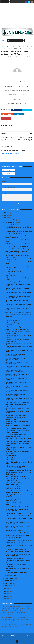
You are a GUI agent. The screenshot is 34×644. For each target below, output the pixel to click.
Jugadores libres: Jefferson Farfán (17, 409)
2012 (5, 596)
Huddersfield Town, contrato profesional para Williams (15, 371)
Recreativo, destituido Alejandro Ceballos (16, 423)
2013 (5, 594)
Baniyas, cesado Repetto (13, 538)
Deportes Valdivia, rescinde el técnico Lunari (18, 293)
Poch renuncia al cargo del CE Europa (18, 470)
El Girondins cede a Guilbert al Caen (18, 516)
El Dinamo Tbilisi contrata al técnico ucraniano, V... (18, 347)
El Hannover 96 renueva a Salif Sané (17, 441)
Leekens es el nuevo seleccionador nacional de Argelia (17, 320)
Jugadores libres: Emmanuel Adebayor (18, 249)
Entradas (7, 170)
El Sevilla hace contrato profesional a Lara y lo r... (18, 305)
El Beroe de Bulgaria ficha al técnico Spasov (18, 367)
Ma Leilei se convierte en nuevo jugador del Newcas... (16, 359)
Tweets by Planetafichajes (10, 153)
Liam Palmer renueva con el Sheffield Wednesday (18, 383)
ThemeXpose (12, 635)
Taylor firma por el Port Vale (15, 428)
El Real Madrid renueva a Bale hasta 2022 (17, 285)
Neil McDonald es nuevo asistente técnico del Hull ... (16, 510)
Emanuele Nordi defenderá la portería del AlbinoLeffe (18, 363)
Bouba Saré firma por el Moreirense (17, 402)
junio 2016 (9, 583)
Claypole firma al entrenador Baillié (18, 540)
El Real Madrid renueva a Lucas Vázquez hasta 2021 (19, 399)
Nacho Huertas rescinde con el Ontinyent (15, 406)
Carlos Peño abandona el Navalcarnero (18, 452)
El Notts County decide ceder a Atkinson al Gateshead (16, 467)
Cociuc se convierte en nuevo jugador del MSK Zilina (18, 267)
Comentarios (8, 174)
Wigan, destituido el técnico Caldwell (18, 439)
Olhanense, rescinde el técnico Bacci (18, 312)
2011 (5, 599)
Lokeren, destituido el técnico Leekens (16, 379)
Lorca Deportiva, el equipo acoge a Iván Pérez (17, 301)
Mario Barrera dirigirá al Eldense (17, 552)
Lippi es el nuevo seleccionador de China (17, 570)
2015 (5, 589)
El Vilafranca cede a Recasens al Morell (16, 391)
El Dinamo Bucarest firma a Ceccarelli (18, 231)
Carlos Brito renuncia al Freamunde (17, 426)
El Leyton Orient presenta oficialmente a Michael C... (15, 271)
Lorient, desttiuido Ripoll (14, 531)
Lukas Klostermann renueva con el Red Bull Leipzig (18, 473)
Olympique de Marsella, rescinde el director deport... (17, 375)
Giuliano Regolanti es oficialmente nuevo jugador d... (17, 480)
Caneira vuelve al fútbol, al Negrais (18, 514)
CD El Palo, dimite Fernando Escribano (18, 244)
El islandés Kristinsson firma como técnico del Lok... (17, 297)
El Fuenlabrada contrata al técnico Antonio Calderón (17, 431)
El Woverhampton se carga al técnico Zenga (17, 444)
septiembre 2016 (11, 576)
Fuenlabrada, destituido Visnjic (16, 477)
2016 (5, 218)
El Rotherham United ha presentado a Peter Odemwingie (17, 484)
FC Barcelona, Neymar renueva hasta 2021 (17, 561)
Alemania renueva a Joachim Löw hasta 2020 (18, 241)
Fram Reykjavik (11, 47)
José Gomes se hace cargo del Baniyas (18, 535)
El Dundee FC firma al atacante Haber (18, 507)
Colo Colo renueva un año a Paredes (17, 329)
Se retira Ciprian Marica (13, 234)
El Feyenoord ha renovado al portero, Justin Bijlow (18, 259)
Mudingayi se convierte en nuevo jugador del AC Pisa (16, 488)
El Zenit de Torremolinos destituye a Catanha (18, 279)
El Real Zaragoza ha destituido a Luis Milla (18, 546)
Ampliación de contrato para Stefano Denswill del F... (17, 527)
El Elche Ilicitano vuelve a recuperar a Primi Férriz (18, 455)
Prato (29, 47)
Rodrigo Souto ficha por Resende (16, 415)
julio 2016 (9, 581)
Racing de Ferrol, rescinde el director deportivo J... (19, 519)
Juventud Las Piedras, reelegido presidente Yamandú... (16, 252)
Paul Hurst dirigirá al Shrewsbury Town (17, 504)
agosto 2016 (9, 578)
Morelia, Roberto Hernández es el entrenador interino (16, 492)
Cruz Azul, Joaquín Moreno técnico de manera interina (18, 500)
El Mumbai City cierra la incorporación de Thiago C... (19, 459)
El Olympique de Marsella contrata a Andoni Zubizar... (17, 341)
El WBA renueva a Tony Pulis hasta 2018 (17, 309)
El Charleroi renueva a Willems (16, 573)
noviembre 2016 (11, 223)
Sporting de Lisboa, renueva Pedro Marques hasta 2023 (17, 237)
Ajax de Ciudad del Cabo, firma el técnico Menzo (17, 289)
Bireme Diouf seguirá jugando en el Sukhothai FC (17, 523)
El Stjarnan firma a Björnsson (15, 327)
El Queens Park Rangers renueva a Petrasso (16, 324)
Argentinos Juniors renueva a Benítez (18, 344)
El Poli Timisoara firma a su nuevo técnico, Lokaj (17, 333)
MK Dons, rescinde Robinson (14, 543)
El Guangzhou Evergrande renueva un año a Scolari (19, 496)
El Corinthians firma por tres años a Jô (18, 228)
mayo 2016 (9, 586)
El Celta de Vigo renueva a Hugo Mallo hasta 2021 (18, 337)
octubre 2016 (10, 225)
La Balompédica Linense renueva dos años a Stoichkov (17, 555)
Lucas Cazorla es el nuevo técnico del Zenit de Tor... (18, 275)
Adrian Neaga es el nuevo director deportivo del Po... (17, 395)
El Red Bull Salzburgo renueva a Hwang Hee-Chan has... (18, 463)
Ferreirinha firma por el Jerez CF (17, 256)
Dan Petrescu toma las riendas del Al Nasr (18, 263)
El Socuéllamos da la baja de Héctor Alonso (17, 412)
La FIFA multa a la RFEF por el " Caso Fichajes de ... (18, 448)
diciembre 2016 (11, 220)
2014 (5, 591)
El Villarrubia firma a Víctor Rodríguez (15, 566)
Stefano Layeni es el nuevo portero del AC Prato (19, 351)
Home (2, 41)
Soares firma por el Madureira (15, 282)
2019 (5, 213)
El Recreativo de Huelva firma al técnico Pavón (16, 419)
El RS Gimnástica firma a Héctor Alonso (16, 387)
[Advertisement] (17, 16)
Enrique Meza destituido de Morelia (17, 533)
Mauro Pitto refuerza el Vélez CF (16, 247)
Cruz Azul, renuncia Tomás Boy (15, 549)
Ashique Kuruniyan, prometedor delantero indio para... (15, 355)
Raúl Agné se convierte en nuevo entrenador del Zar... (16, 435)
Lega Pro (21, 47)
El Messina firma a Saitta (14, 558)
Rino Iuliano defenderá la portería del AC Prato (18, 316)
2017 (5, 215)
